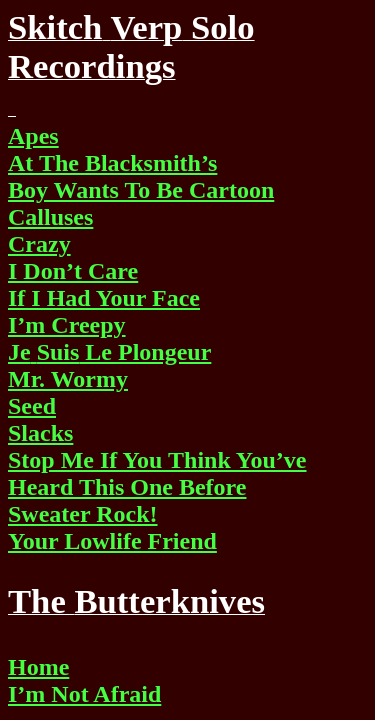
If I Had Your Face (104, 298)
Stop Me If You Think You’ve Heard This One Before (157, 473)
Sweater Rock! (83, 514)
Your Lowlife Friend (112, 541)
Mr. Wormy (68, 379)
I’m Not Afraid (84, 694)
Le (109, 352)
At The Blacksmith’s (112, 163)
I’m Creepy (67, 325)
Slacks (40, 433)
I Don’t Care (73, 271)
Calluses (50, 217)
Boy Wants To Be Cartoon (141, 190)
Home (38, 667)
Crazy (39, 244)
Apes (33, 136)
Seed (32, 406)
